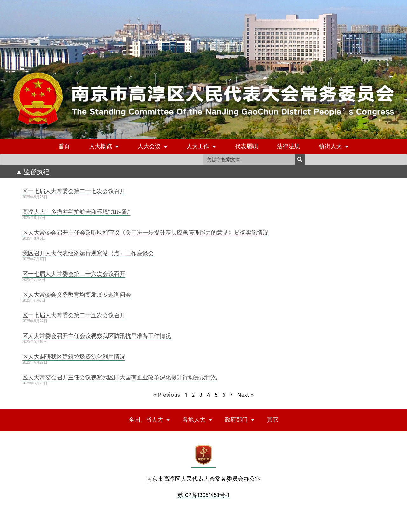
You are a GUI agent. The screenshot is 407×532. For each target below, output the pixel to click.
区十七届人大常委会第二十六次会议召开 (74, 274)
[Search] (300, 160)
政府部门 (240, 420)
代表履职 (246, 146)
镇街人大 (334, 147)
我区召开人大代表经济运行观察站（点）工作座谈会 (88, 253)
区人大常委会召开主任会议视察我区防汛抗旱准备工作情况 (97, 336)
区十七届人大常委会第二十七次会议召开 (74, 191)
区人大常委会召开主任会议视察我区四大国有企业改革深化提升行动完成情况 (120, 377)
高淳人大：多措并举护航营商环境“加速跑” (76, 212)
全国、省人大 (149, 420)
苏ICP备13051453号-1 (203, 495)
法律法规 (288, 146)
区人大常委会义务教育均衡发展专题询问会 (77, 294)
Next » (245, 395)
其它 (273, 420)
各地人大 (197, 420)
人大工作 (201, 147)
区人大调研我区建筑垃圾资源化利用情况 (74, 356)
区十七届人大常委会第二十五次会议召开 (74, 315)
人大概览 (104, 147)
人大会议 (152, 147)
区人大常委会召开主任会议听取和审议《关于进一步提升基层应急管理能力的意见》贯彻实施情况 (145, 232)
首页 (64, 146)
